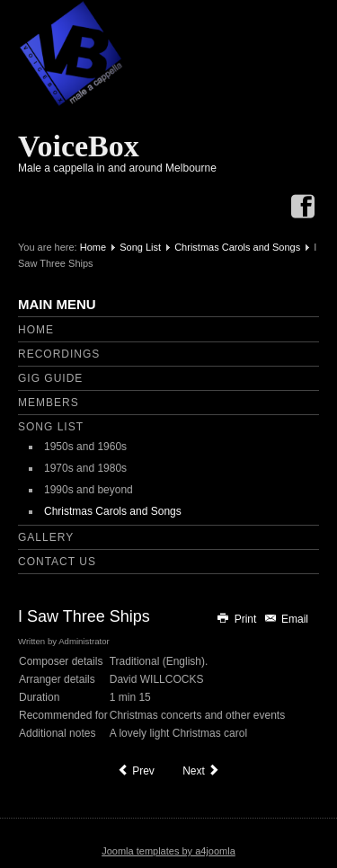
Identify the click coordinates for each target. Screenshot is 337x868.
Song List (140, 247)
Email (286, 619)
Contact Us (57, 562)
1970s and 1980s (85, 468)
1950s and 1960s (85, 447)
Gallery (46, 537)
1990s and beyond (89, 490)
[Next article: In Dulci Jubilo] (201, 771)
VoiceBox (79, 146)
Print (237, 619)
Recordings (59, 354)
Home (93, 247)
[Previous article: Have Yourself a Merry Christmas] (136, 771)
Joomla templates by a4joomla (168, 851)
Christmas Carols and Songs (237, 247)
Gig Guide (50, 378)
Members (49, 403)
